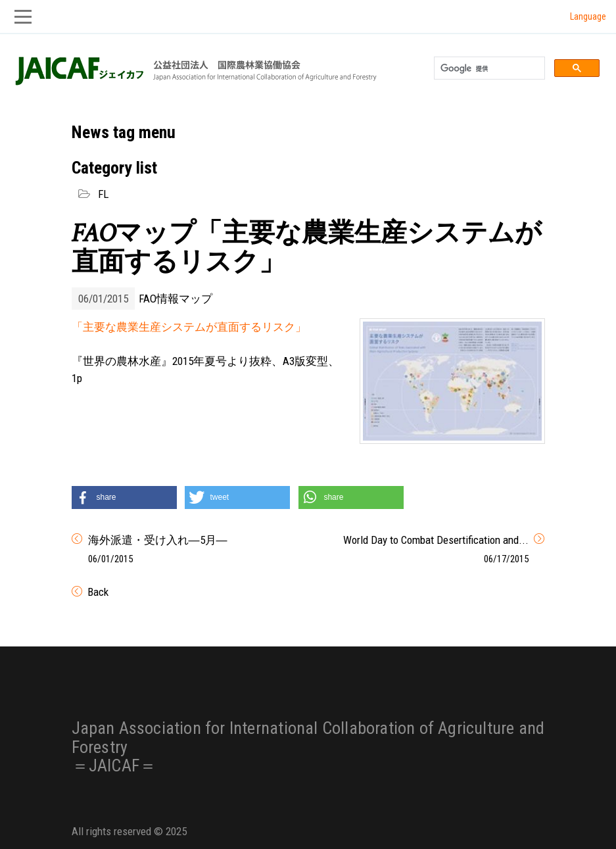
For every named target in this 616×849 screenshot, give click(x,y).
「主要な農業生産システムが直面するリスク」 (189, 327)
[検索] (488, 68)
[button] (124, 497)
